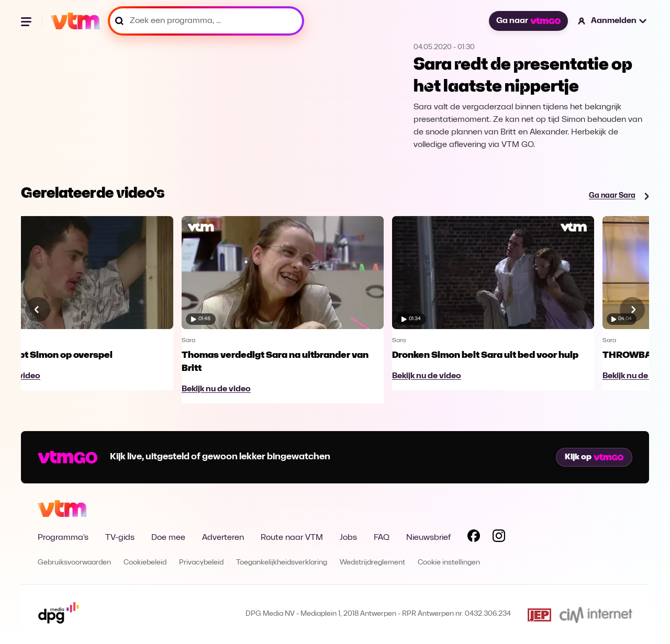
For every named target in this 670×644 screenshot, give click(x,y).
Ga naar (528, 21)
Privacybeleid (201, 563)
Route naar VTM (292, 538)
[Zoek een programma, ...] (206, 21)
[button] (613, 21)
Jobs (348, 538)
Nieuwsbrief (428, 538)
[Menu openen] (27, 21)
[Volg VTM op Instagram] (499, 538)
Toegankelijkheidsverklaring (282, 563)
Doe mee (168, 538)
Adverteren (223, 538)
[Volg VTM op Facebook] (474, 538)
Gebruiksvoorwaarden (74, 563)
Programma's (63, 538)
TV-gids (120, 538)
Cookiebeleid (145, 563)
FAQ (382, 538)
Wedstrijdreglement (372, 563)
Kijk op (594, 457)
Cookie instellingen (449, 563)
